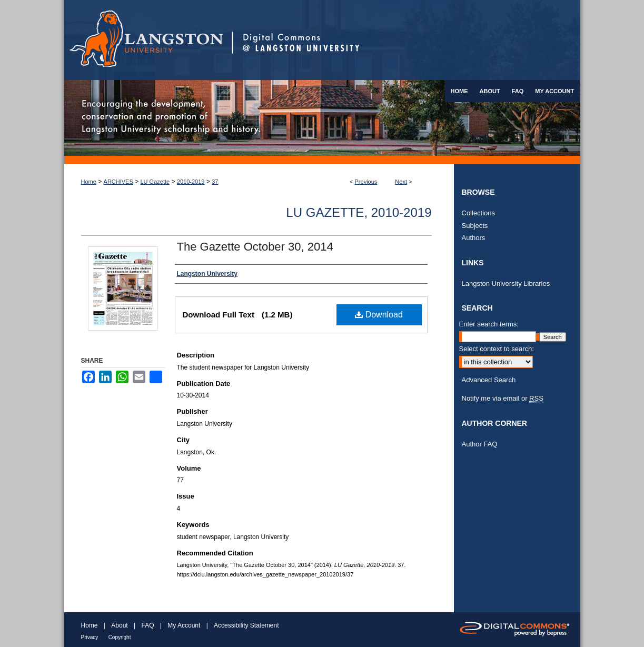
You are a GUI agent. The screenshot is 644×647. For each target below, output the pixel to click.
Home (89, 182)
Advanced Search (489, 380)
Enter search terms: (489, 324)
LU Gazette (155, 182)
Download (379, 315)
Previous (366, 182)
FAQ (147, 625)
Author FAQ (480, 444)
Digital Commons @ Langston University (406, 40)
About (119, 625)
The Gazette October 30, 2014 (255, 247)
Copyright (120, 637)
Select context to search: (497, 349)
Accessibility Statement (246, 625)
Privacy (90, 637)
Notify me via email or (503, 399)
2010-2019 (191, 182)
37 (215, 182)
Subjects (475, 226)
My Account (184, 625)
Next (401, 182)
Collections (479, 213)
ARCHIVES (118, 182)
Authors (474, 238)
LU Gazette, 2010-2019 (359, 212)
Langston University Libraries (506, 283)
